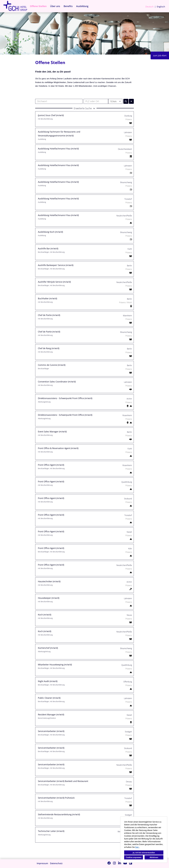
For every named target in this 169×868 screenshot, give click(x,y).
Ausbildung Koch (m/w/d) (50, 232)
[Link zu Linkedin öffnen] (120, 863)
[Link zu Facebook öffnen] (109, 863)
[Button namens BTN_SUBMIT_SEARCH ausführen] (126, 101)
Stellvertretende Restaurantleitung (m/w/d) (59, 814)
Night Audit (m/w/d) (48, 681)
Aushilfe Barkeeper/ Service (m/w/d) (56, 265)
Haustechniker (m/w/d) (49, 581)
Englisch (161, 7)
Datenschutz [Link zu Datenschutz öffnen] (56, 863)
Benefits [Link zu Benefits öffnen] (68, 6)
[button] (84, 108)
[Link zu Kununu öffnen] (131, 863)
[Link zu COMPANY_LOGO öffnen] (15, 6)
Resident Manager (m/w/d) (51, 714)
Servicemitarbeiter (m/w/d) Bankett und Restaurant (63, 781)
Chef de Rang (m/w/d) (49, 348)
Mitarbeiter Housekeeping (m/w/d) (55, 665)
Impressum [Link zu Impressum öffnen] (42, 863)
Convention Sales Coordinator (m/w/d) (57, 382)
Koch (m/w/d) (45, 615)
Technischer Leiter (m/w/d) (51, 831)
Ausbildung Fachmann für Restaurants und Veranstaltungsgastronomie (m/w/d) (59, 134)
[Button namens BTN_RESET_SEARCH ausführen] (131, 101)
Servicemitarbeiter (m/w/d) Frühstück (56, 798)
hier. (137, 847)
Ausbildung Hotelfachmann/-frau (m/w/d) (58, 149)
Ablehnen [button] (154, 857)
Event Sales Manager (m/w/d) (52, 432)
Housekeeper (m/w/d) (49, 598)
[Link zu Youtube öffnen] (125, 863)
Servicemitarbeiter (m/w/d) (51, 731)
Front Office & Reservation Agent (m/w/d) (58, 448)
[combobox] (115, 101)
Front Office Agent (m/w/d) (51, 465)
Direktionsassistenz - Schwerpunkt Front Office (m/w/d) (65, 398)
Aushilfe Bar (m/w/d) (48, 248)
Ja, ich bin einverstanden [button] (144, 853)
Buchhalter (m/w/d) (47, 298)
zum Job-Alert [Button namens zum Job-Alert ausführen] (160, 55)
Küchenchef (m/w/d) (48, 648)
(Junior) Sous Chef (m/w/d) (51, 115)
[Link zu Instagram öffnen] (114, 863)
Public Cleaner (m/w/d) (49, 698)
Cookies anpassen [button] (134, 857)
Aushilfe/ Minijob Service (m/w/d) (54, 282)
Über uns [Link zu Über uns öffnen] (55, 6)
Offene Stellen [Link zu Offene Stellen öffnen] (38, 6)
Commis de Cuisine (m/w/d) (52, 365)
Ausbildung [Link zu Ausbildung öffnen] (82, 6)
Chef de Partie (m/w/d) (49, 315)
